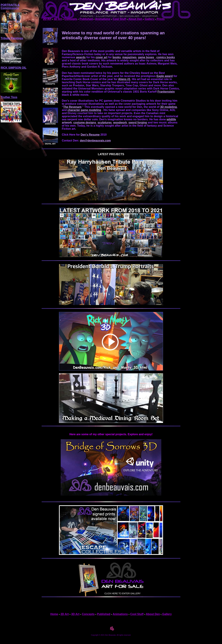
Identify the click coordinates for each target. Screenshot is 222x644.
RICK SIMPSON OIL (14, 68)
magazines (129, 57)
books (117, 57)
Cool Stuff (119, 19)
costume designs (85, 123)
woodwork (120, 123)
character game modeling (84, 110)
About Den (135, 19)
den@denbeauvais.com (95, 141)
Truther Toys (9, 97)
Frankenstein (166, 92)
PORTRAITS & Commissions (10, 7)
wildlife (171, 119)
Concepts (71, 19)
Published (86, 19)
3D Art (58, 19)
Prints (160, 19)
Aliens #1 (124, 79)
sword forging (138, 123)
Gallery (150, 19)
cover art (101, 57)
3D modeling (169, 107)
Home (54, 614)
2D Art (47, 19)
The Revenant (72, 107)
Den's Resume (90, 135)
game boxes (146, 57)
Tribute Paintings (12, 38)
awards (81, 57)
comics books (166, 57)
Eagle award (165, 76)
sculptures (105, 123)
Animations (103, 19)
